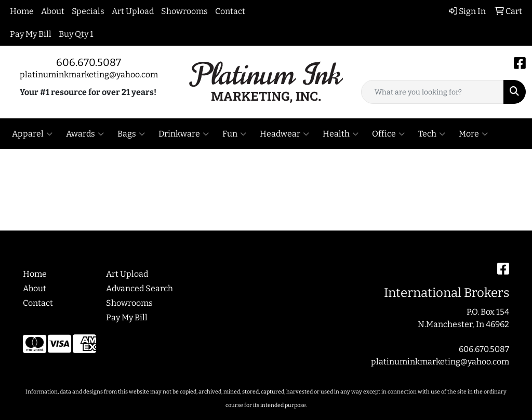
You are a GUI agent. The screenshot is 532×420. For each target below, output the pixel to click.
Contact (230, 11)
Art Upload (133, 11)
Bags (131, 134)
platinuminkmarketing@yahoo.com (89, 74)
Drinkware (184, 134)
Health (341, 134)
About (53, 11)
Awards (85, 134)
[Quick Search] (433, 92)
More (473, 134)
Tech (432, 134)
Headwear (284, 134)
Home (22, 11)
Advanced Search (139, 288)
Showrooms (184, 11)
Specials (88, 11)
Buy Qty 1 (76, 34)
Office (388, 134)
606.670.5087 (89, 62)
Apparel (32, 134)
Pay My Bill (31, 34)
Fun (234, 134)
